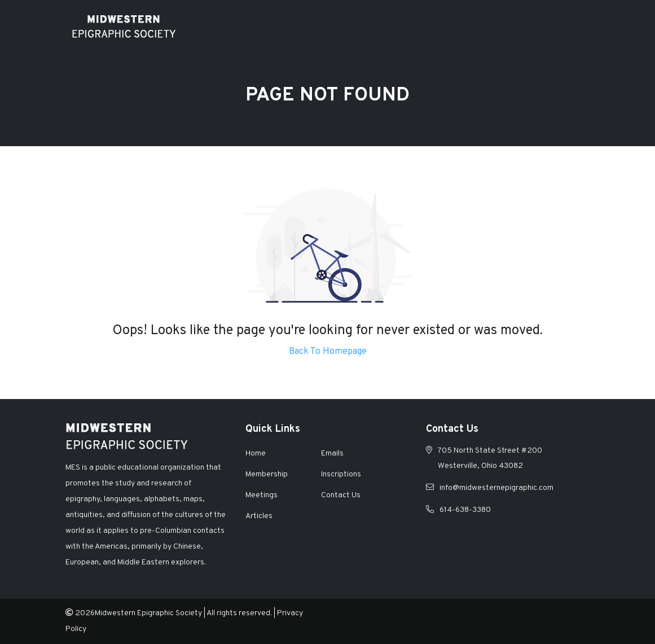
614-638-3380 (465, 510)
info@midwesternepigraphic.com (496, 488)
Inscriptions (341, 474)
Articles (259, 516)
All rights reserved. (239, 613)
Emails (332, 454)
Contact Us (341, 495)
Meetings (261, 495)
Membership (267, 474)
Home (256, 454)
